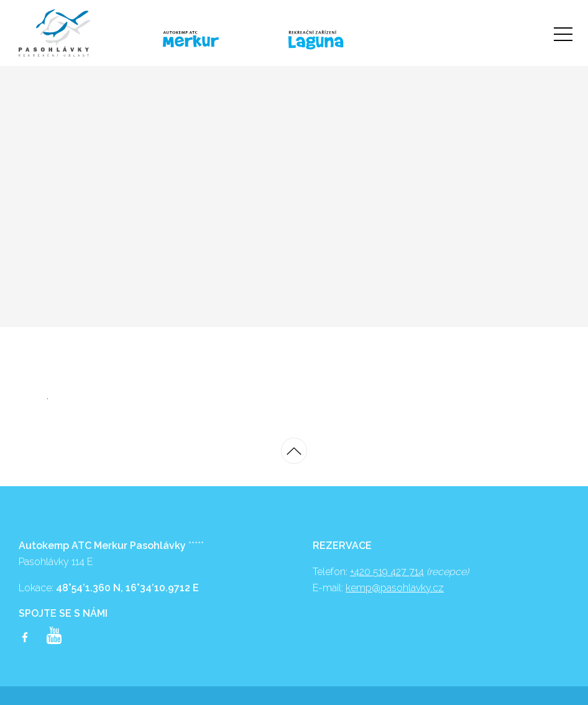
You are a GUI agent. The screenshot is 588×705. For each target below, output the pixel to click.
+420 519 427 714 (387, 572)
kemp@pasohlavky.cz (395, 588)
